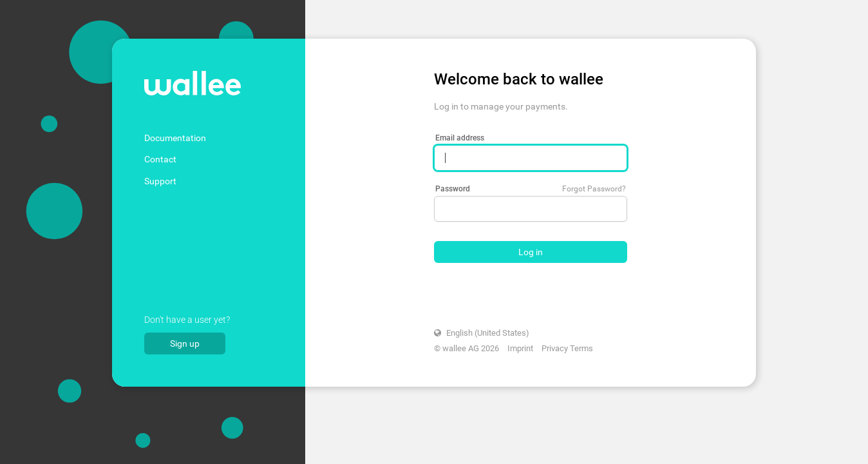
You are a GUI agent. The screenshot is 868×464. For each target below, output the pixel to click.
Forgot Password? (594, 189)
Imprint (520, 348)
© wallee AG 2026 (467, 348)
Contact (160, 159)
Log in (531, 252)
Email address (460, 138)
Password (453, 189)
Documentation (175, 138)
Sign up (185, 343)
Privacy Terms (567, 348)
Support (160, 181)
